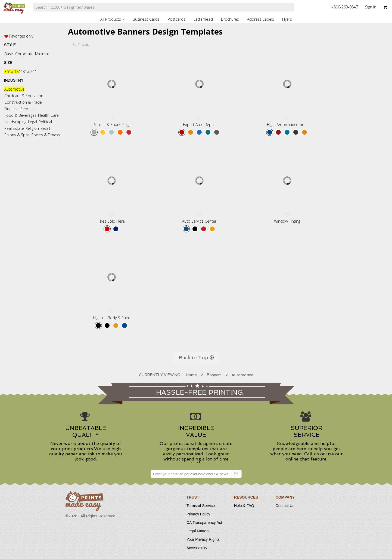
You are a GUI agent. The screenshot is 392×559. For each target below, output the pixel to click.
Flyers (287, 19)
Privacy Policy (198, 514)
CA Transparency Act (204, 523)
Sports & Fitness (46, 135)
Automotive (14, 89)
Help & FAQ (244, 506)
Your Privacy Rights (203, 539)
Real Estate (14, 128)
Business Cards (146, 19)
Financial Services (19, 109)
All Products (112, 19)
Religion (32, 128)
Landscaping (15, 122)
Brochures (230, 19)
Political (45, 122)
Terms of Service (201, 506)
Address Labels (261, 19)
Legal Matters (198, 531)
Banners (214, 375)
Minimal (42, 54)
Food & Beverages (20, 115)
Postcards (177, 19)
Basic (9, 54)
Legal (32, 122)
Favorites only (21, 36)
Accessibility (197, 548)
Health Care (48, 115)
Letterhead (203, 19)
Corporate (24, 54)
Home (191, 375)
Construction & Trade (23, 102)
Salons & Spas (17, 135)
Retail (45, 128)
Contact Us (285, 506)
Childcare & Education (24, 96)
